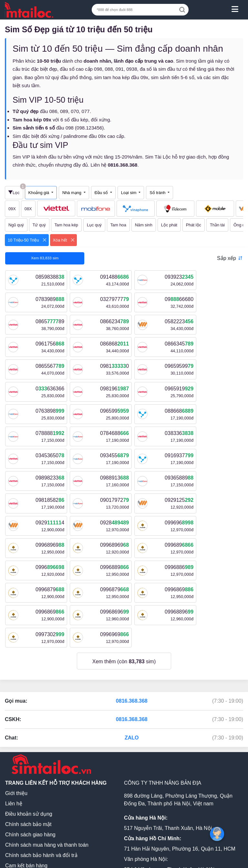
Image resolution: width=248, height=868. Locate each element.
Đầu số (102, 193)
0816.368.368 (132, 611)
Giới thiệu (16, 704)
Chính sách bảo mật (28, 735)
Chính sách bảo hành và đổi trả (41, 766)
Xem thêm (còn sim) (124, 572)
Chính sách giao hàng (30, 745)
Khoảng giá (39, 193)
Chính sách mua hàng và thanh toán (47, 755)
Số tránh (158, 193)
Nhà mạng (72, 193)
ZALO (132, 648)
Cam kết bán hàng (26, 776)
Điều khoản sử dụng (29, 724)
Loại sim (129, 193)
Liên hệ (14, 714)
